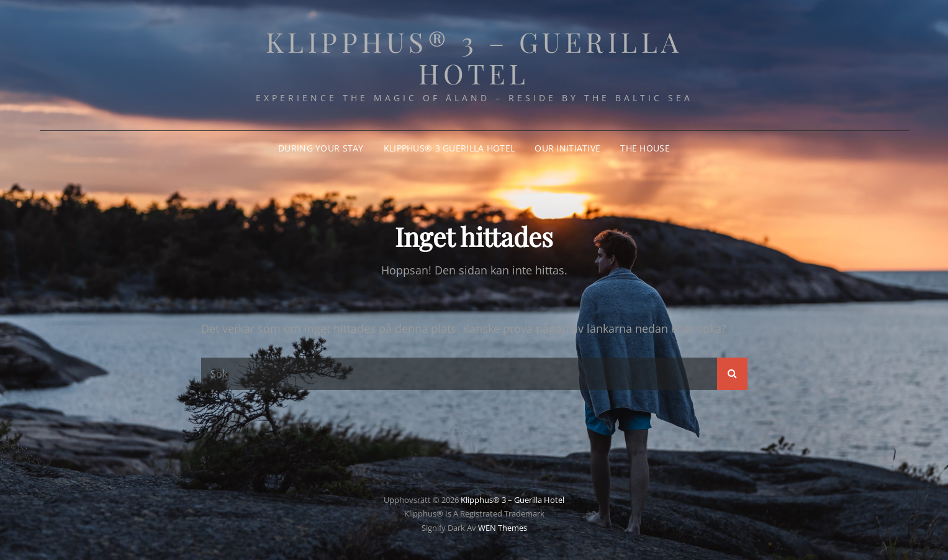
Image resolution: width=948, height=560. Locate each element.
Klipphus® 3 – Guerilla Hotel (474, 57)
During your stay (321, 148)
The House (645, 148)
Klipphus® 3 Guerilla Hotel (449, 148)
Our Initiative (567, 148)
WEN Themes (503, 528)
